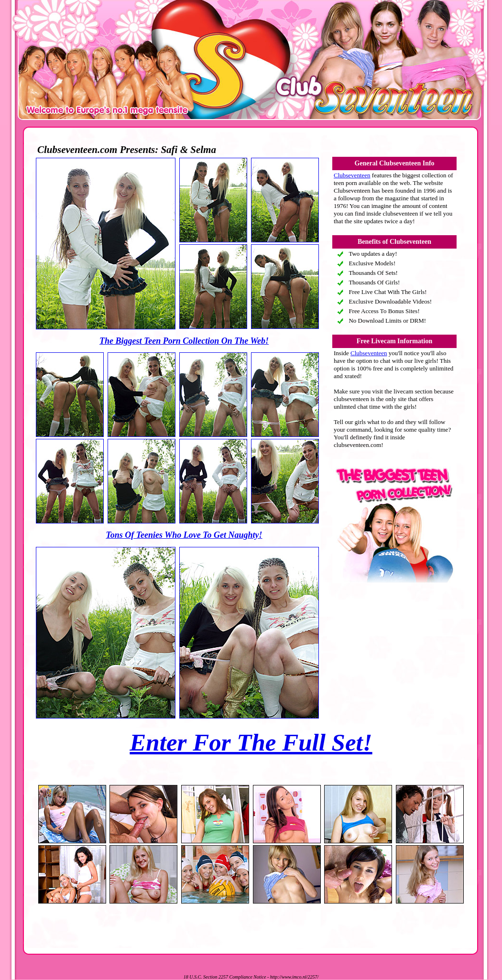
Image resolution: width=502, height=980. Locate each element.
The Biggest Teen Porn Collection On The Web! (184, 341)
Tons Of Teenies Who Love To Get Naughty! (184, 535)
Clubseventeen (352, 175)
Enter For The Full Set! (251, 742)
